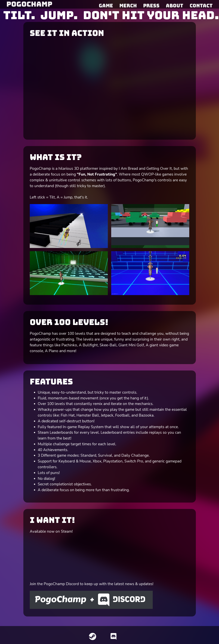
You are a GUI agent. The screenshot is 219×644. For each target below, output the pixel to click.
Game (106, 6)
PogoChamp (29, 4)
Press (151, 6)
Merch (128, 6)
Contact (201, 6)
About (175, 6)
